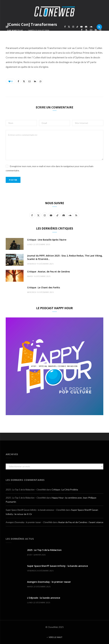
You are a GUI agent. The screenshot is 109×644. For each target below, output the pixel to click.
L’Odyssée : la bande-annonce (44, 598)
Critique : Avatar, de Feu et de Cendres (48, 272)
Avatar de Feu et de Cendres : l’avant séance (81, 522)
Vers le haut (54, 637)
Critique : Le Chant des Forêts (44, 287)
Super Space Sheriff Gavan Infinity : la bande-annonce (58, 566)
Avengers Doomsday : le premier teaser (49, 582)
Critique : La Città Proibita (65, 490)
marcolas (17, 30)
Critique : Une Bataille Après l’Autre (47, 240)
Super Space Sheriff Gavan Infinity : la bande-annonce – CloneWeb (35, 510)
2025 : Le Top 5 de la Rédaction (44, 550)
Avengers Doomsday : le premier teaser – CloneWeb (29, 522)
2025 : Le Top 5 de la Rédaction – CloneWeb (26, 490)
